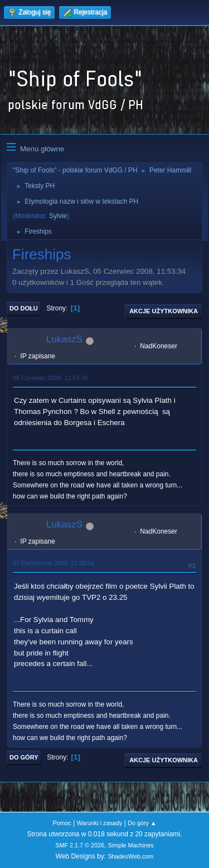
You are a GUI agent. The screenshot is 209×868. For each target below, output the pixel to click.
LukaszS (64, 339)
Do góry (24, 757)
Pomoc (62, 823)
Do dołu (24, 308)
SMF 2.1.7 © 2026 (80, 845)
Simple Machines (131, 845)
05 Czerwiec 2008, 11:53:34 (50, 378)
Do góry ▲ (142, 823)
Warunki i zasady (100, 823)
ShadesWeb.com (130, 856)
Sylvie (58, 216)
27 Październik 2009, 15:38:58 (54, 563)
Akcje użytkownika (164, 311)
